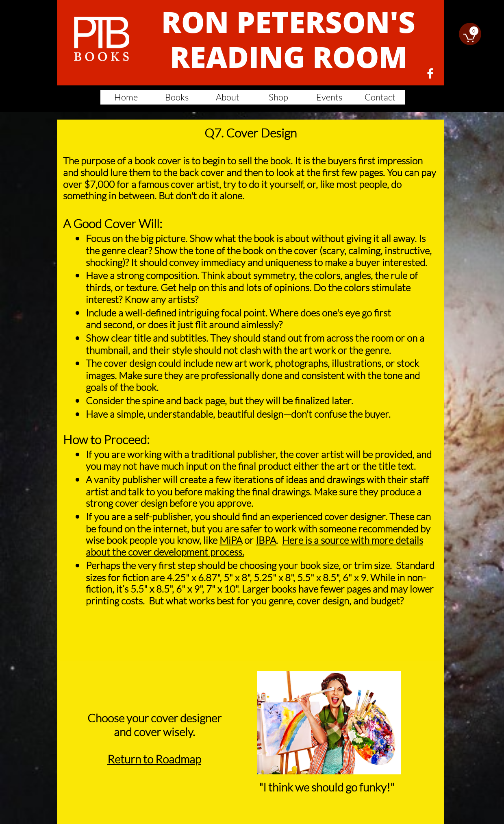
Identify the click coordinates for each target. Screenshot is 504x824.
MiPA (231, 540)
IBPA (266, 540)
